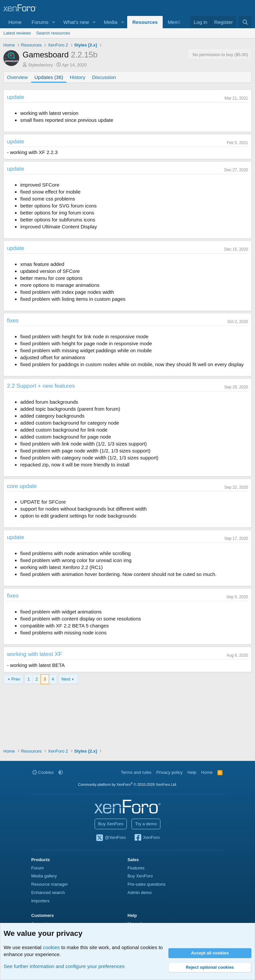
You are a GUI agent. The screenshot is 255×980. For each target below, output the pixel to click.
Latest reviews (17, 33)
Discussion (104, 77)
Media (111, 22)
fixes (13, 321)
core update (22, 486)
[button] (54, 22)
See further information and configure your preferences (64, 966)
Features (136, 868)
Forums (40, 22)
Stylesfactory (41, 65)
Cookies (43, 772)
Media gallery (44, 876)
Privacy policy (170, 772)
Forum (38, 868)
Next (66, 679)
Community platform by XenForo (127, 784)
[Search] (245, 22)
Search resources (53, 33)
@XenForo (111, 838)
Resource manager (50, 884)
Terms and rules (136, 772)
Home (15, 22)
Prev (16, 679)
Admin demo (140, 893)
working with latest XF (34, 654)
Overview (17, 77)
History (78, 77)
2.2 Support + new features (41, 386)
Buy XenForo (111, 824)
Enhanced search (48, 893)
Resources (145, 22)
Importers (40, 901)
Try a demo (146, 824)
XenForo (147, 838)
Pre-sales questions (146, 884)
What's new (76, 22)
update (16, 97)
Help (192, 772)
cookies (51, 947)
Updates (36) (49, 77)
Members (178, 22)
